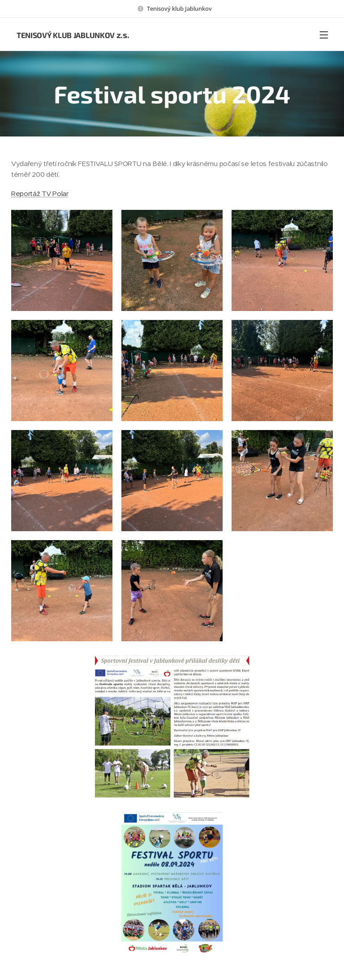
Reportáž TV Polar (40, 194)
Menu (324, 35)
